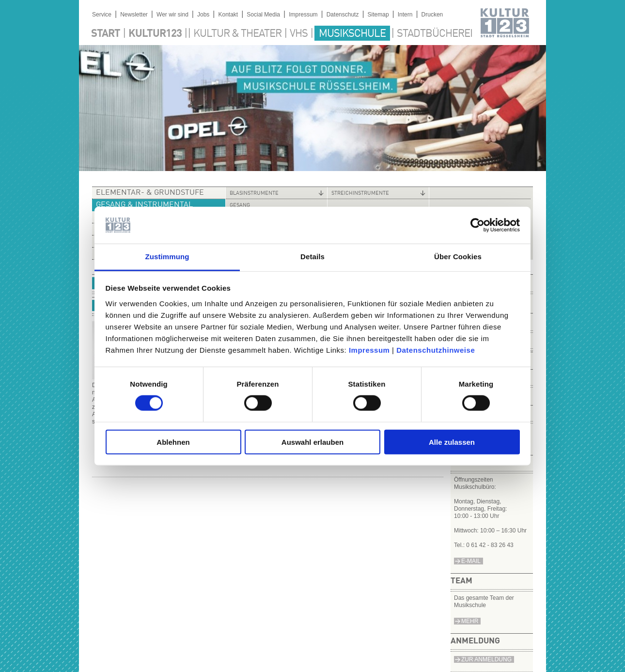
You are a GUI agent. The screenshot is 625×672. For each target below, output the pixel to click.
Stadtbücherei (435, 34)
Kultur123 (155, 34)
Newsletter (134, 15)
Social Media (263, 15)
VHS (299, 34)
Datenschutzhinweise (436, 350)
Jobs (203, 15)
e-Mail (471, 561)
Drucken (432, 15)
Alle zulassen (452, 442)
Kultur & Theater (237, 34)
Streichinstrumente (360, 194)
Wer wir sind (172, 15)
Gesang (240, 206)
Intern (405, 15)
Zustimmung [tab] (167, 257)
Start (106, 34)
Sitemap (378, 15)
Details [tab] (312, 257)
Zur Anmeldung (486, 659)
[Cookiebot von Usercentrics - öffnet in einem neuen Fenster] (477, 225)
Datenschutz (343, 15)
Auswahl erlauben (312, 442)
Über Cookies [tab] (458, 257)
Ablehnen (173, 442)
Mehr (470, 621)
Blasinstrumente (254, 194)
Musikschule (352, 34)
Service (102, 15)
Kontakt (228, 15)
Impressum (369, 350)
